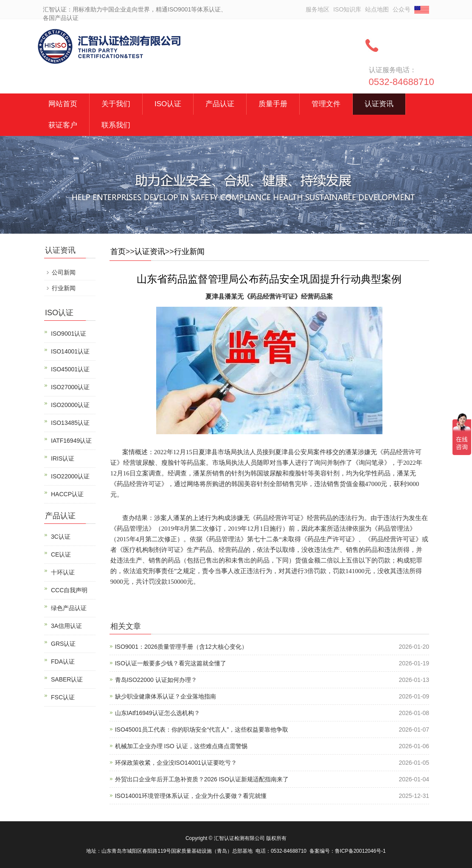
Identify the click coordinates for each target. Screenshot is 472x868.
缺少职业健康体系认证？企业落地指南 (166, 696)
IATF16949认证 (71, 441)
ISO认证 (168, 104)
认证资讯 (379, 104)
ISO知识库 (347, 9)
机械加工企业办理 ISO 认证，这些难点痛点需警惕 (181, 746)
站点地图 (377, 9)
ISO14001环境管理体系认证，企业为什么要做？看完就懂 (191, 796)
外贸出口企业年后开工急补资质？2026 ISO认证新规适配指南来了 (202, 779)
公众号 (402, 9)
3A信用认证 (66, 626)
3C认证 (61, 537)
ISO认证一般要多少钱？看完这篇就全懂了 (171, 663)
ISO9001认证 (69, 334)
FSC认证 (63, 697)
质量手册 (273, 104)
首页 (118, 252)
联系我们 (116, 125)
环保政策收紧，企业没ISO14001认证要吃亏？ (176, 763)
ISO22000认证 (70, 476)
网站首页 (63, 104)
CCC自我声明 (69, 590)
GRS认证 (63, 644)
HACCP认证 (67, 494)
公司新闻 (64, 272)
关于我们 (116, 104)
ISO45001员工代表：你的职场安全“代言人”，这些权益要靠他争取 (202, 729)
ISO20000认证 (70, 405)
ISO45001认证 (70, 369)
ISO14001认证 (70, 351)
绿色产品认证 (69, 608)
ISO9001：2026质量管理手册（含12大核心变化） (181, 647)
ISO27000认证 (70, 387)
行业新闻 (189, 252)
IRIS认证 (63, 458)
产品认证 (220, 104)
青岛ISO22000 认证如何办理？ (156, 680)
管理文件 (326, 104)
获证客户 (63, 125)
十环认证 (63, 572)
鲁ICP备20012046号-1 (360, 851)
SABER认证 (67, 679)
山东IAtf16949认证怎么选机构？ (157, 713)
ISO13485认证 (70, 423)
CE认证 (61, 554)
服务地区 (317, 9)
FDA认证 (63, 662)
